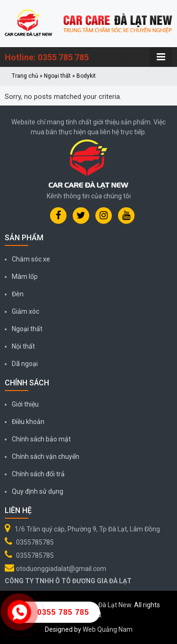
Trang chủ (25, 76)
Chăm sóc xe (31, 259)
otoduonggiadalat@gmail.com (61, 569)
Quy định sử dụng (38, 491)
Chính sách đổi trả (38, 474)
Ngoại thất (57, 76)
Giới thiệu (25, 404)
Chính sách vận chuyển (46, 457)
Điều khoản (28, 422)
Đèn (18, 294)
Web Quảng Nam (108, 629)
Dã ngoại (25, 364)
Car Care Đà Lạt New (101, 605)
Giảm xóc (25, 311)
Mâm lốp (25, 277)
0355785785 (35, 542)
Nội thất (23, 346)
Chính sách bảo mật (41, 439)
